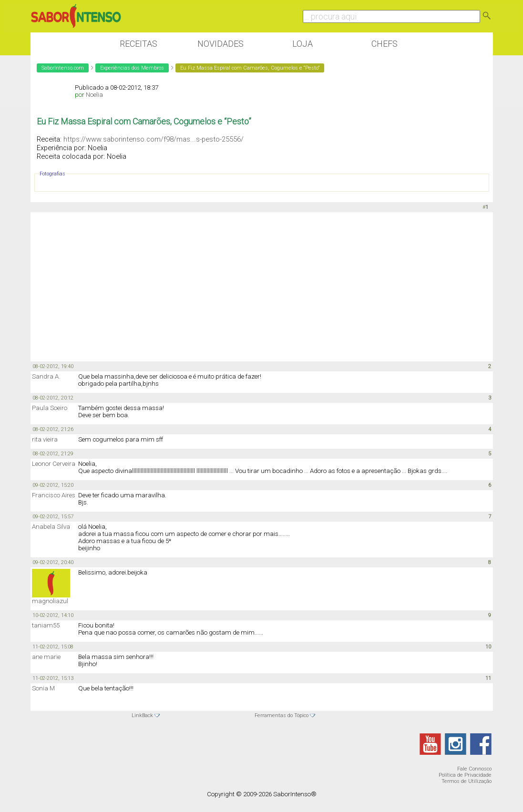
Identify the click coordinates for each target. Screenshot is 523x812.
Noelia (94, 95)
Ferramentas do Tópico (282, 715)
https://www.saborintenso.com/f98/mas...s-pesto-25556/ (154, 139)
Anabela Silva (51, 527)
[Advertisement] (262, 286)
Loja (303, 44)
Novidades (220, 44)
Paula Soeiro (50, 408)
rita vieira (45, 439)
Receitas (138, 44)
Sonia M (43, 688)
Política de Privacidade (465, 775)
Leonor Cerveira (54, 464)
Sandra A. (46, 376)
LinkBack (142, 715)
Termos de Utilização (467, 781)
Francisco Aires (54, 495)
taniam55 (46, 625)
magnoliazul (50, 601)
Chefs (385, 44)
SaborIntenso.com (63, 68)
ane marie (46, 657)
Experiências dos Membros (132, 68)
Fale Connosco (474, 769)
